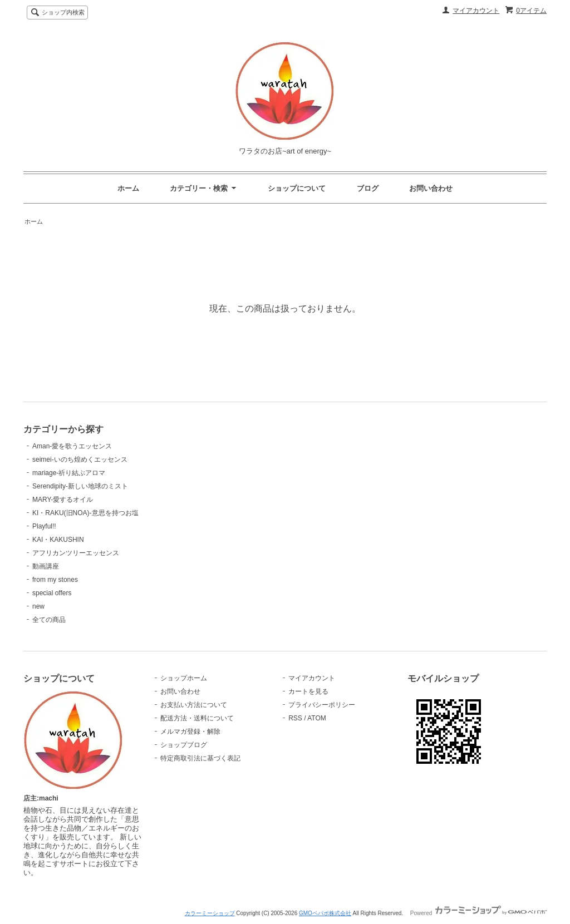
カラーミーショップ (210, 913)
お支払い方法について (194, 705)
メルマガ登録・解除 (190, 732)
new (38, 606)
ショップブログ (184, 745)
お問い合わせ (431, 188)
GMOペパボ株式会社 (325, 913)
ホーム (128, 188)
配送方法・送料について (197, 718)
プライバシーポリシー (322, 705)
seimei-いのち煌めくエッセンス (80, 459)
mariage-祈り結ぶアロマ (69, 473)
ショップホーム (184, 678)
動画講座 (46, 566)
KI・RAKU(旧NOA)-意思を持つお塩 (85, 513)
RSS (295, 718)
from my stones (55, 580)
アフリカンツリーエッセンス (76, 553)
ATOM (317, 718)
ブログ (368, 188)
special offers (52, 593)
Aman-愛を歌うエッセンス (72, 446)
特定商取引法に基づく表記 (200, 758)
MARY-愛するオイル (63, 500)
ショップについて (297, 188)
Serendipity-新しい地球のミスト (80, 486)
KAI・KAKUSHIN (58, 540)
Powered (478, 913)
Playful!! (44, 526)
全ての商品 (49, 620)
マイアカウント (476, 11)
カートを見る (308, 691)
